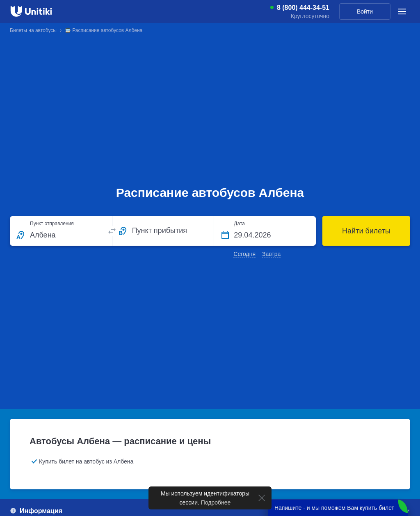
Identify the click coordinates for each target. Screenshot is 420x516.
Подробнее (216, 502)
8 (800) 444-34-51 (303, 8)
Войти (365, 11)
